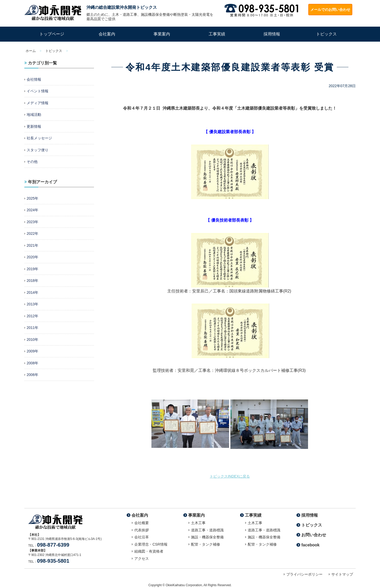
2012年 (32, 316)
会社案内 (107, 34)
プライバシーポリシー (304, 574)
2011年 (32, 328)
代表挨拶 (142, 530)
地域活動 (34, 115)
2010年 (32, 340)
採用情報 (272, 34)
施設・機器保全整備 (207, 537)
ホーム (31, 51)
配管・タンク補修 (206, 544)
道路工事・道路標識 (207, 530)
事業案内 (162, 34)
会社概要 (142, 523)
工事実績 (217, 34)
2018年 (32, 281)
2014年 (32, 292)
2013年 (32, 304)
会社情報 (34, 79)
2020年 (32, 257)
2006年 (32, 375)
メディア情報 (38, 103)
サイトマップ (342, 574)
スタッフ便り (38, 150)
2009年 (32, 351)
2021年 (32, 245)
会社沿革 (142, 537)
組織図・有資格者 (149, 551)
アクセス (142, 559)
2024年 (32, 210)
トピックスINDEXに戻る (230, 476)
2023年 (32, 222)
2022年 (32, 233)
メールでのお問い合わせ (330, 10)
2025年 (32, 198)
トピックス (326, 34)
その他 (32, 162)
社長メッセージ (39, 138)
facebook (310, 545)
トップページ (52, 34)
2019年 (32, 269)
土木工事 (198, 523)
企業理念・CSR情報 (151, 544)
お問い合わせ (314, 535)
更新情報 (34, 126)
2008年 (32, 363)
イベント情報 (38, 91)
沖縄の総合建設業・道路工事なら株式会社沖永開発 (53, 13)
